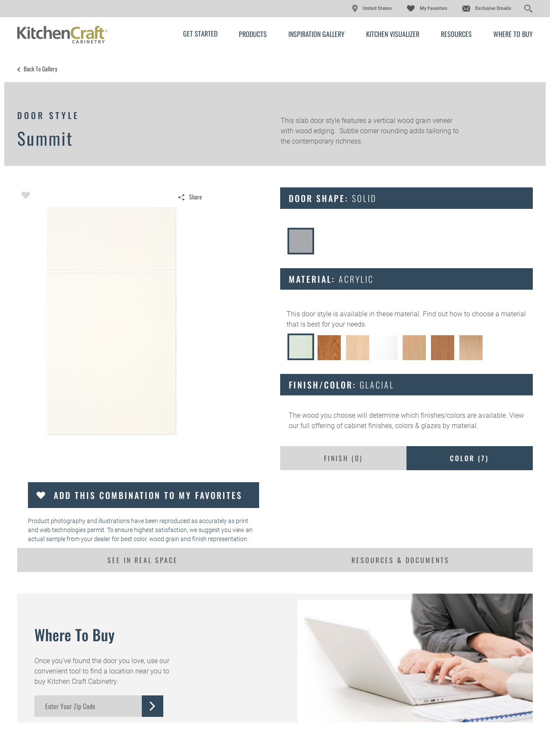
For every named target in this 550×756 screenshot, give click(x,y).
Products (253, 34)
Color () (469, 458)
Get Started (200, 34)
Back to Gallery (40, 69)
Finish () (343, 458)
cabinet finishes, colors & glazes (393, 426)
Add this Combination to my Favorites (148, 495)
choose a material (499, 314)
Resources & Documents (400, 560)
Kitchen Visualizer (393, 34)
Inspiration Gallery (316, 34)
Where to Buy (513, 34)
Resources (456, 34)
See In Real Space (143, 560)
